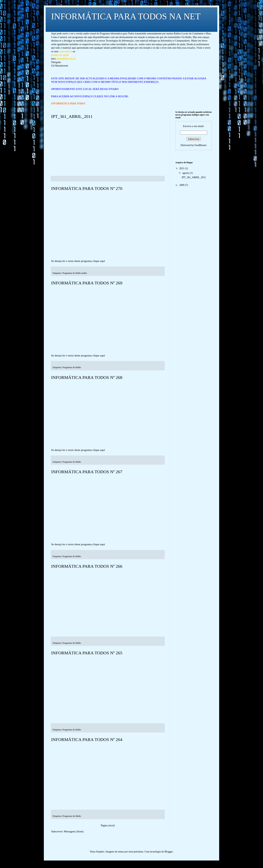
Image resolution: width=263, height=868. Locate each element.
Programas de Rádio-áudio (75, 273)
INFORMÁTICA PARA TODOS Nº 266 (87, 566)
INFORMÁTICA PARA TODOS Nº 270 (87, 188)
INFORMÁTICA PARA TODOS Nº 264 (87, 740)
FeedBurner (201, 145)
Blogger (169, 852)
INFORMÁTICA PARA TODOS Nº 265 (87, 653)
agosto (186, 173)
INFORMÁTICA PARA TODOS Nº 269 (87, 283)
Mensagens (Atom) (74, 832)
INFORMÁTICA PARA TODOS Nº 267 (87, 472)
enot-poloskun (136, 852)
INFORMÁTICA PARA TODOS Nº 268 (87, 377)
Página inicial (108, 826)
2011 (182, 168)
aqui (103, 261)
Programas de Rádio (72, 367)
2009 (182, 185)
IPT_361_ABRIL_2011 (72, 116)
